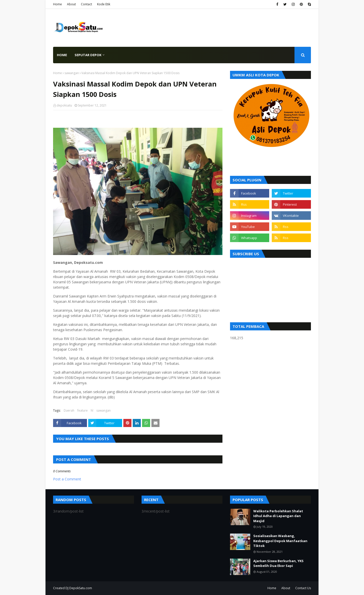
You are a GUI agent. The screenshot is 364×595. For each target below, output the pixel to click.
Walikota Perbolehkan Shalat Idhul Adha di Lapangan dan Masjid (278, 516)
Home (58, 4)
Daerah (69, 410)
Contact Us (303, 588)
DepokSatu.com (81, 588)
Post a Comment (67, 479)
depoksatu (64, 105)
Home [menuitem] (62, 55)
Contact (86, 4)
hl (92, 410)
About (71, 4)
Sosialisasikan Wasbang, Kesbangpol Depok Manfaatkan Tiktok (280, 541)
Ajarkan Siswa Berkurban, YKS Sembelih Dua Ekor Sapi (278, 563)
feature (83, 410)
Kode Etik (104, 4)
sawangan (72, 73)
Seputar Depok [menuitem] (88, 55)
